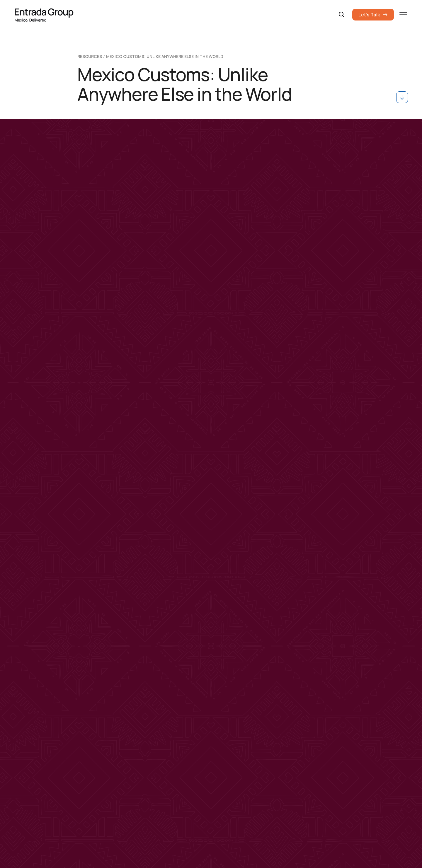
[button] (342, 15)
